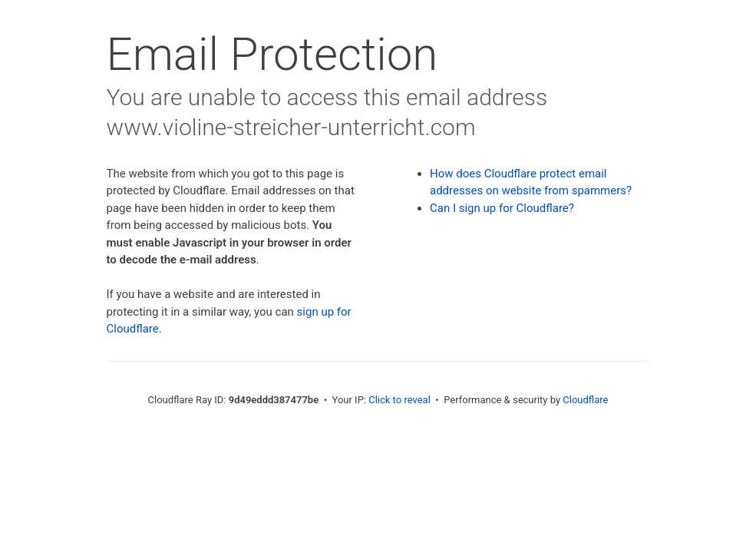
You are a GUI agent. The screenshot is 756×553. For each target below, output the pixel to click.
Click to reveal (399, 400)
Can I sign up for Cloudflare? (502, 208)
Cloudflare (585, 400)
